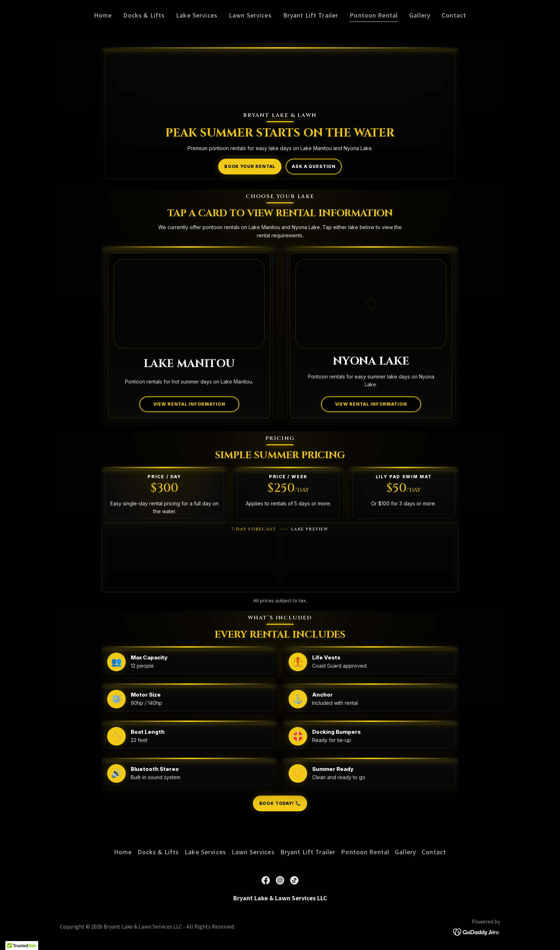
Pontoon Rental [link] (374, 15)
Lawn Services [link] (250, 15)
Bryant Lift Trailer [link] (311, 15)
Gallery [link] (420, 15)
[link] (266, 880)
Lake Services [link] (197, 15)
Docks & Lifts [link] (144, 15)
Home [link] (103, 15)
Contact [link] (454, 15)
